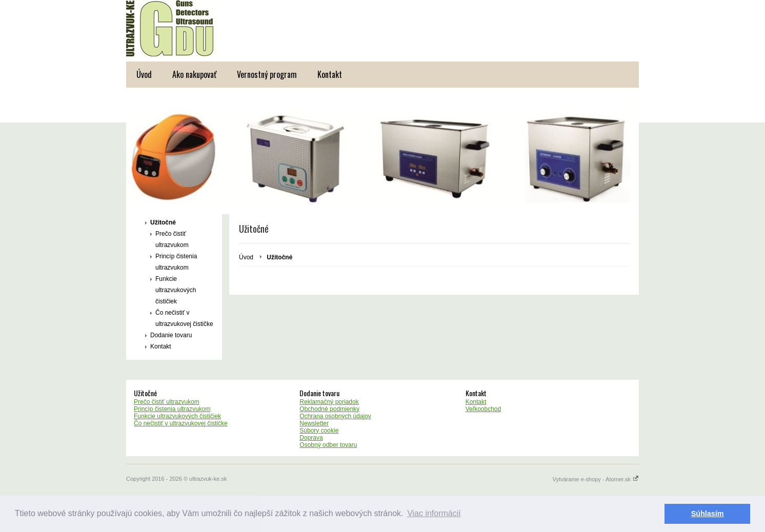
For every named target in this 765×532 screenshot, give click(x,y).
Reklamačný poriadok (329, 402)
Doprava (311, 438)
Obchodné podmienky (329, 409)
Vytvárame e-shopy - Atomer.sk (596, 479)
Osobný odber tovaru (328, 445)
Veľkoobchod (484, 409)
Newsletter (314, 423)
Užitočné (163, 222)
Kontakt (330, 74)
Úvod (144, 74)
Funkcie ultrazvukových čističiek (176, 290)
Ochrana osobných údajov (335, 416)
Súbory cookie (319, 431)
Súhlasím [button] (708, 514)
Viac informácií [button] (434, 513)
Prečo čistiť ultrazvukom (172, 239)
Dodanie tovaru (171, 335)
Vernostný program (267, 74)
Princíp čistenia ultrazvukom (176, 262)
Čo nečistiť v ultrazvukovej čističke (184, 318)
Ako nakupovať (194, 74)
